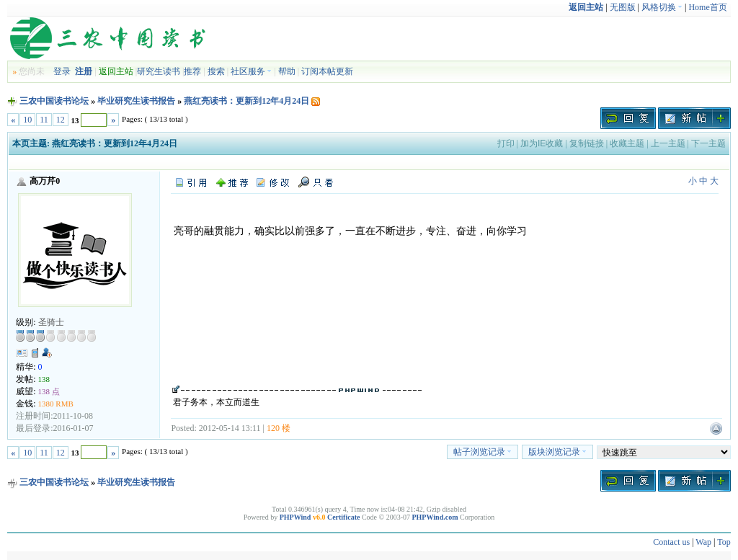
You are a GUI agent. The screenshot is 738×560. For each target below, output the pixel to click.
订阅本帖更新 (327, 71)
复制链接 (587, 143)
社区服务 (251, 71)
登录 (62, 71)
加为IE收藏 (542, 143)
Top (724, 542)
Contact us (671, 542)
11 (44, 120)
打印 (506, 143)
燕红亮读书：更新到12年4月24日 (246, 101)
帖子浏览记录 (483, 452)
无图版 (623, 7)
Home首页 (707, 7)
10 (27, 120)
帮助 (287, 71)
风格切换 (662, 7)
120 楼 (279, 428)
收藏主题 (627, 143)
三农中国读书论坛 (54, 101)
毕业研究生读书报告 (136, 101)
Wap (703, 542)
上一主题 (668, 143)
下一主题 (708, 143)
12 (61, 120)
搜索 (216, 71)
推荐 (192, 71)
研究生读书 (159, 71)
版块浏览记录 (557, 452)
